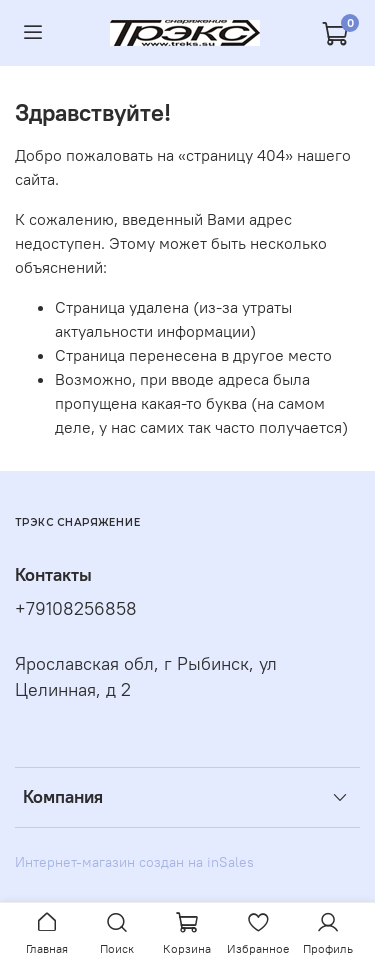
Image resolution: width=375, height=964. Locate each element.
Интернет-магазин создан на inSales (134, 862)
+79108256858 (76, 609)
